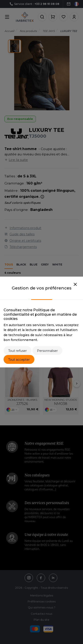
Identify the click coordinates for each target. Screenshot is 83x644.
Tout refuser (17, 351)
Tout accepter (19, 360)
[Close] (75, 285)
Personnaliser (47, 351)
